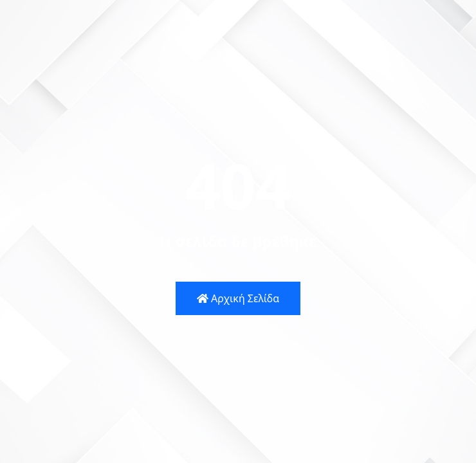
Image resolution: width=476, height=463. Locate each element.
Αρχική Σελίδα (238, 298)
